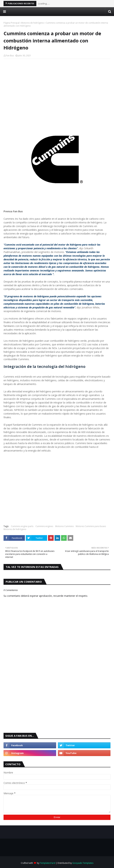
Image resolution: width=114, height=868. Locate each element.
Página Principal (11, 23)
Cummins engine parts (22, 526)
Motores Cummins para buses (91, 526)
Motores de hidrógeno (33, 23)
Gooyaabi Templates (83, 863)
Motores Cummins (64, 526)
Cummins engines (44, 526)
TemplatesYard (48, 863)
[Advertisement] (57, 87)
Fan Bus (10, 56)
